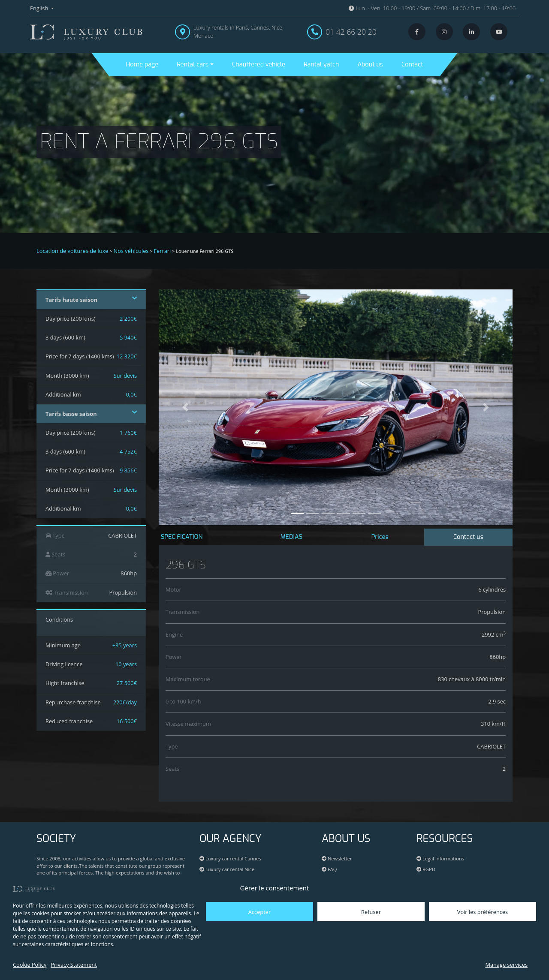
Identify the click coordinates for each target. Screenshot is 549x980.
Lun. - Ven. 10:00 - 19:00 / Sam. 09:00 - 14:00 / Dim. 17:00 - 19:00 (432, 8)
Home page (142, 65)
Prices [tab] (380, 537)
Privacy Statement (74, 965)
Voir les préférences (483, 912)
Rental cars (193, 65)
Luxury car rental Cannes (230, 858)
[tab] (468, 537)
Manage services (506, 965)
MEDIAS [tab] (291, 537)
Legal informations (440, 858)
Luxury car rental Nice (227, 869)
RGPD (426, 869)
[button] (185, 407)
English (40, 8)
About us (370, 65)
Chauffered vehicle (259, 65)
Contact (412, 65)
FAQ (329, 869)
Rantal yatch (321, 65)
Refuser (371, 912)
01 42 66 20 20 (351, 32)
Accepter (259, 912)
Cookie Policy (30, 965)
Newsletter (337, 858)
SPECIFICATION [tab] (182, 537)
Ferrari (162, 251)
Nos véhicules (131, 251)
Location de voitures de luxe (72, 251)
